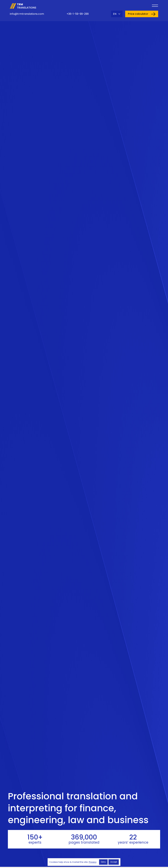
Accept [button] (114, 862)
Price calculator (142, 14)
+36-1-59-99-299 (78, 14)
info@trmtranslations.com (27, 14)
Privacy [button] (93, 862)
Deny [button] (103, 862)
